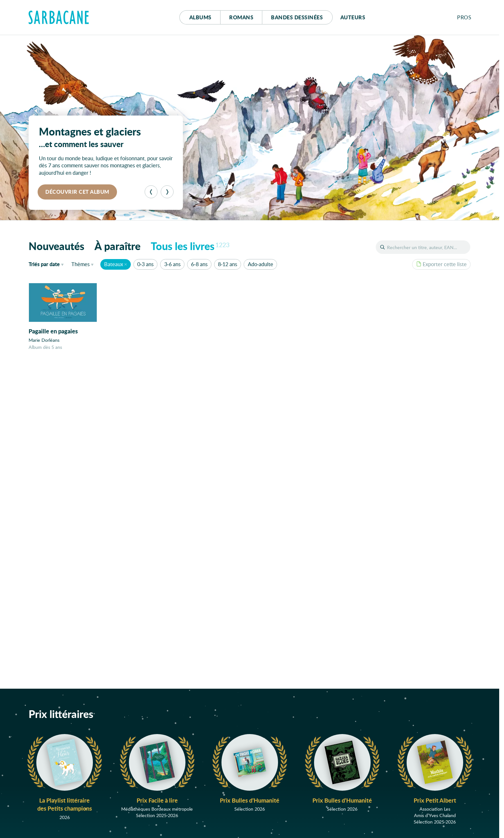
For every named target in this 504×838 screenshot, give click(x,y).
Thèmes (81, 264)
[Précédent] (151, 192)
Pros (464, 17)
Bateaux (114, 264)
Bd (297, 17)
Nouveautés (56, 246)
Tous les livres (190, 246)
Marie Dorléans (44, 340)
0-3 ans (145, 264)
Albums (200, 17)
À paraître (117, 246)
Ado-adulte (261, 264)
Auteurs (353, 17)
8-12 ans (228, 264)
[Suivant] (167, 192)
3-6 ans (172, 264)
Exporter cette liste (441, 264)
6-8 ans (199, 264)
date (47, 264)
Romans (241, 17)
